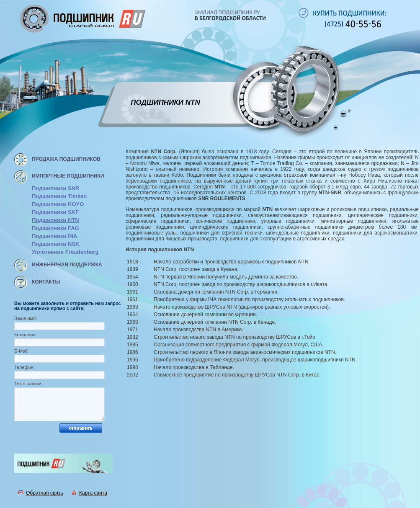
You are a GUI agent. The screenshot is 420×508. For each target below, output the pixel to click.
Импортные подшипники (68, 176)
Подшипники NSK (55, 244)
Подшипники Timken (59, 196)
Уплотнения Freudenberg (65, 252)
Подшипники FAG (55, 228)
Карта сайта (89, 493)
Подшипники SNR (55, 188)
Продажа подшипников (66, 159)
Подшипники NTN (55, 220)
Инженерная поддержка (67, 265)
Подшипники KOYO (58, 204)
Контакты (46, 282)
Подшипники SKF (55, 212)
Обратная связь (41, 493)
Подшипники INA (54, 236)
